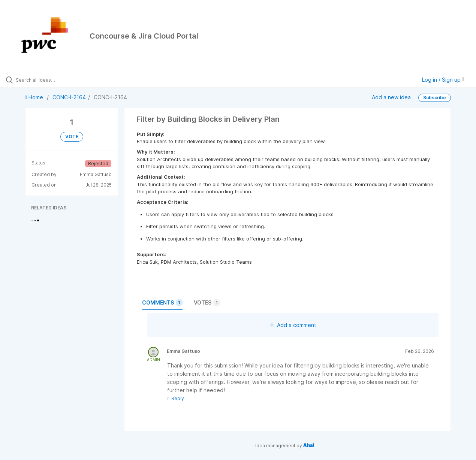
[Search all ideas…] (57, 80)
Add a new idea (391, 97)
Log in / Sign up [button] (443, 80)
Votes (207, 303)
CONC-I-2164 (69, 97)
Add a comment (293, 325)
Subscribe (435, 98)
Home (35, 97)
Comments (162, 303)
